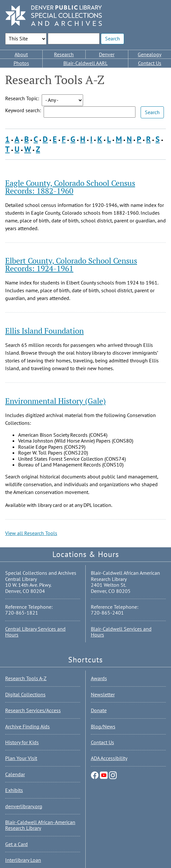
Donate (99, 710)
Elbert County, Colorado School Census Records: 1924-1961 (71, 264)
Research (64, 54)
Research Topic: (22, 98)
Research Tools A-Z (26, 678)
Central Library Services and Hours (35, 632)
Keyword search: (23, 110)
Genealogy (150, 54)
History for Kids (22, 742)
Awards (99, 678)
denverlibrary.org (24, 806)
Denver (107, 54)
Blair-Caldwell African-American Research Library (40, 825)
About (21, 54)
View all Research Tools (31, 533)
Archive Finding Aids (27, 726)
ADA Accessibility (109, 758)
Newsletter (103, 694)
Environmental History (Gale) (55, 401)
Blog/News (103, 726)
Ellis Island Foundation (44, 331)
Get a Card (16, 844)
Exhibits (14, 790)
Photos (21, 63)
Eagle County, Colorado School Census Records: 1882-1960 (70, 187)
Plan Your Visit (21, 758)
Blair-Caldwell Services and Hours (121, 632)
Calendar (15, 774)
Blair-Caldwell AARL (85, 63)
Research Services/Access (33, 710)
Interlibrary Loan (23, 860)
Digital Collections (25, 694)
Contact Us (150, 63)
